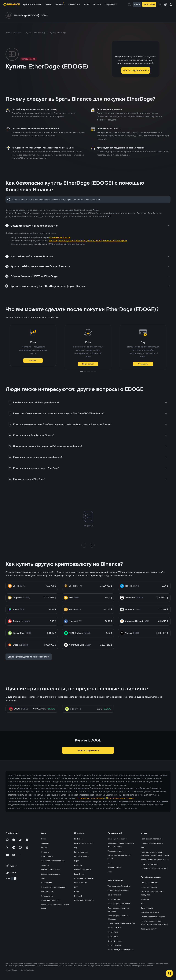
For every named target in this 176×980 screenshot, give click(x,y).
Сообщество (47, 883)
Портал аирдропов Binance (153, 917)
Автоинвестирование (84, 878)
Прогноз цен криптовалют (119, 904)
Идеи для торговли (149, 864)
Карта (77, 861)
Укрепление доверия (51, 874)
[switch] (14, 879)
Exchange (78, 839)
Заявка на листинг (116, 851)
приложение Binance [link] (60, 237)
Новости (45, 852)
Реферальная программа (152, 843)
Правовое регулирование (53, 861)
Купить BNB (113, 932)
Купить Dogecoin (115, 941)
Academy (78, 865)
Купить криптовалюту (33, 4)
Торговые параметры (150, 912)
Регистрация (149, 4)
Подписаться (88, 364)
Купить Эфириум (115, 945)
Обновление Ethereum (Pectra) (121, 923)
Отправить (143, 364)
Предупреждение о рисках (53, 887)
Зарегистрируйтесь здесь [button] (136, 70)
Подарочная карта (82, 870)
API (142, 904)
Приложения (47, 896)
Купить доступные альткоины (121, 950)
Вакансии (45, 843)
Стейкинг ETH (80, 883)
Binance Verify (147, 908)
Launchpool (79, 874)
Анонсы (45, 848)
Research (78, 896)
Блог (43, 878)
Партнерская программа (152, 839)
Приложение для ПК (50, 900)
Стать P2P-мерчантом (117, 839)
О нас (44, 839)
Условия (45, 865)
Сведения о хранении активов (154, 868)
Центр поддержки (149, 887)
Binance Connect (115, 867)
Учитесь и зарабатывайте (119, 886)
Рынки (49, 4)
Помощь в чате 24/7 (150, 883)
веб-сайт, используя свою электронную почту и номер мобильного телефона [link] (88, 241)
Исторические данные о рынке (155, 860)
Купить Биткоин (114, 928)
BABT (77, 891)
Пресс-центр (47, 856)
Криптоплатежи (81, 852)
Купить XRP (113, 936)
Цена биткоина (114, 895)
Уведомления (47, 891)
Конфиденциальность (51, 870)
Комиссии (145, 899)
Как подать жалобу (149, 929)
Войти (137, 4)
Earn (87, 4)
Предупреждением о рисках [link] (120, 798)
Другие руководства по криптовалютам (29, 657)
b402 (110, 872)
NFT (76, 887)
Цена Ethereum (114, 899)
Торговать (33, 361)
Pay (76, 848)
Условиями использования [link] (90, 798)
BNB (143, 848)
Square (97, 4)
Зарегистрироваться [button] (88, 750)
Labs (110, 863)
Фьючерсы (75, 4)
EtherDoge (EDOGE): (27, 15)
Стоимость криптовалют (118, 890)
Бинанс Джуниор (82, 856)
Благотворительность (84, 900)
